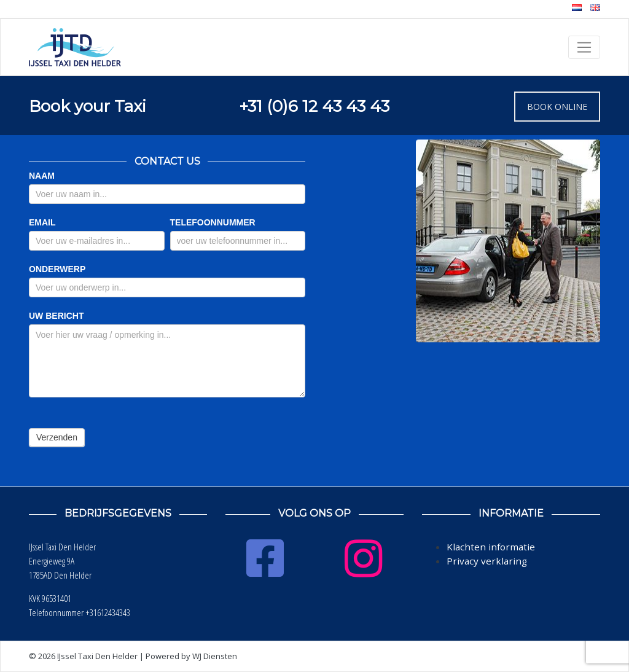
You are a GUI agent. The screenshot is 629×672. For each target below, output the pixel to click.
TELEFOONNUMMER (213, 222)
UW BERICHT (56, 316)
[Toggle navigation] (584, 47)
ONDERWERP (57, 269)
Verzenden (57, 437)
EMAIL (42, 222)
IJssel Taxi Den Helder (97, 656)
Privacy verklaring (487, 561)
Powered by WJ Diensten (191, 656)
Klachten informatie (491, 547)
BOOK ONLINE (557, 107)
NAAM (42, 176)
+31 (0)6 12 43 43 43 (314, 106)
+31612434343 (108, 612)
